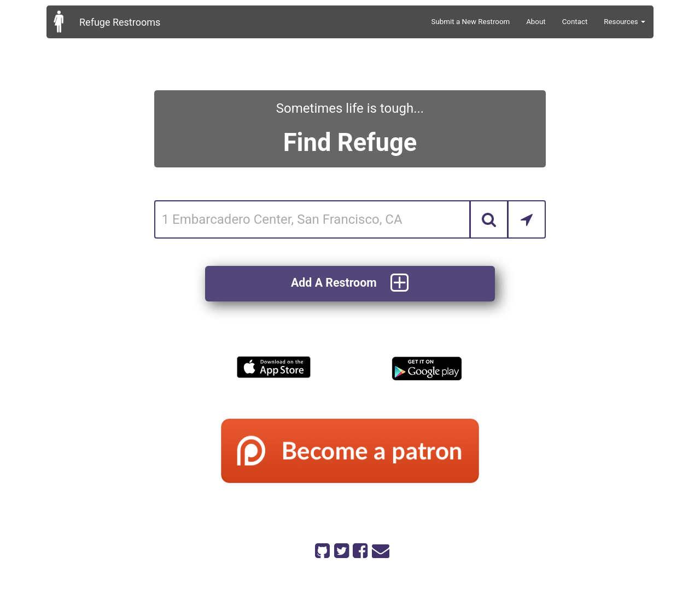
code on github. (393, 563)
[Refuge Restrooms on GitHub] (322, 549)
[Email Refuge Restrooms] (378, 549)
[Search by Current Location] (527, 219)
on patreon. (382, 571)
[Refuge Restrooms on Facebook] (359, 549)
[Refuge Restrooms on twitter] (341, 549)
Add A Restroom (350, 284)
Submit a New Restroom (471, 22)
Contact (575, 22)
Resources (625, 22)
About (536, 22)
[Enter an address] (313, 219)
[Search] (489, 219)
